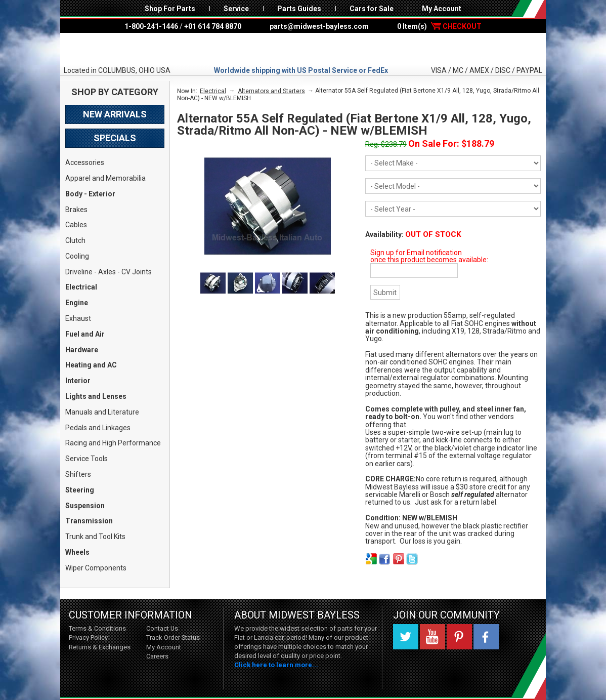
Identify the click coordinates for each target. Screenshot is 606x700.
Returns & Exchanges (100, 647)
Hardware (82, 350)
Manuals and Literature (102, 412)
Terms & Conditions (97, 628)
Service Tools (86, 459)
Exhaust (78, 318)
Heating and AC (91, 365)
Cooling (77, 256)
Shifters (78, 474)
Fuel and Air (85, 334)
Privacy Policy (88, 637)
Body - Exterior (90, 194)
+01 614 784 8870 (213, 26)
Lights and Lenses (96, 396)
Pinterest (459, 637)
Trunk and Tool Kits (95, 537)
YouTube (432, 637)
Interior (78, 381)
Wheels (77, 552)
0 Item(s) (439, 26)
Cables (76, 225)
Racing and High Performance (113, 443)
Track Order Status (173, 637)
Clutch (75, 240)
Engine (77, 303)
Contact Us (162, 628)
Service (236, 9)
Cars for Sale (372, 9)
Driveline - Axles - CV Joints (109, 272)
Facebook (486, 637)
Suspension (85, 506)
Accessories (85, 162)
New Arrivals (115, 114)
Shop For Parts (170, 9)
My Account (442, 9)
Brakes (76, 210)
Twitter (406, 637)
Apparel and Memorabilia (105, 178)
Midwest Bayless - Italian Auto (303, 49)
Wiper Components (96, 568)
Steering (80, 490)
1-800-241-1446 (151, 26)
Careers (157, 656)
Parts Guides (299, 9)
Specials (115, 138)
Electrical (81, 287)
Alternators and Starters (271, 91)
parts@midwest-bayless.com (319, 26)
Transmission (89, 521)
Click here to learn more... (276, 665)
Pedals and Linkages (98, 428)
